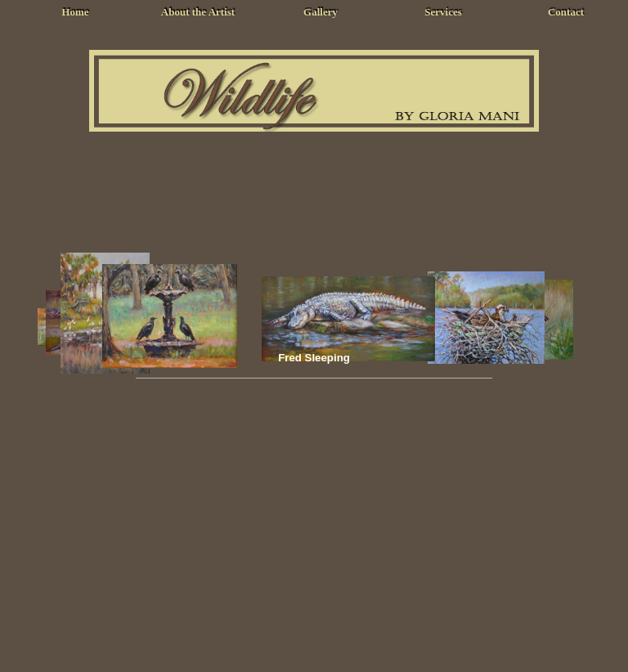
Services (443, 12)
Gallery (321, 12)
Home (75, 12)
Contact (566, 12)
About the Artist (198, 12)
